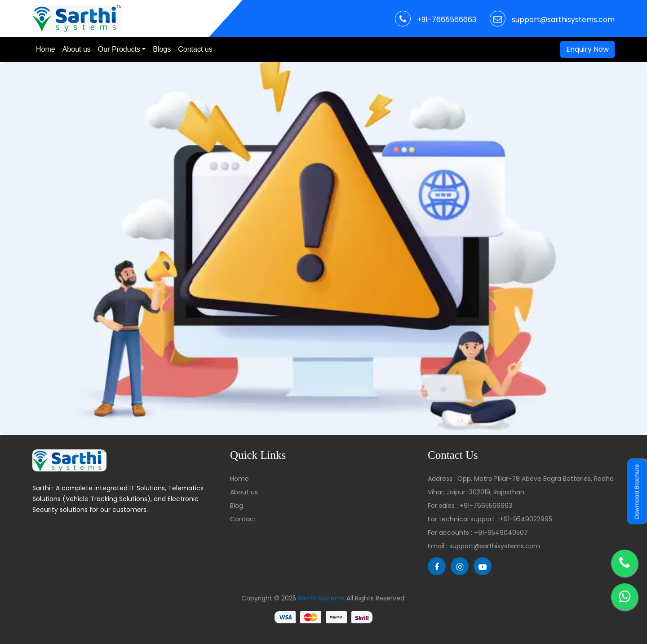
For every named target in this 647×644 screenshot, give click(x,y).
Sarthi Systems (321, 598)
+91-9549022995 (526, 519)
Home (46, 49)
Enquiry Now (587, 49)
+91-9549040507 (501, 533)
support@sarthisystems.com (563, 20)
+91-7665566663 (447, 20)
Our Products (119, 49)
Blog (237, 506)
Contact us (195, 49)
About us (77, 49)
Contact (243, 519)
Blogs (162, 49)
